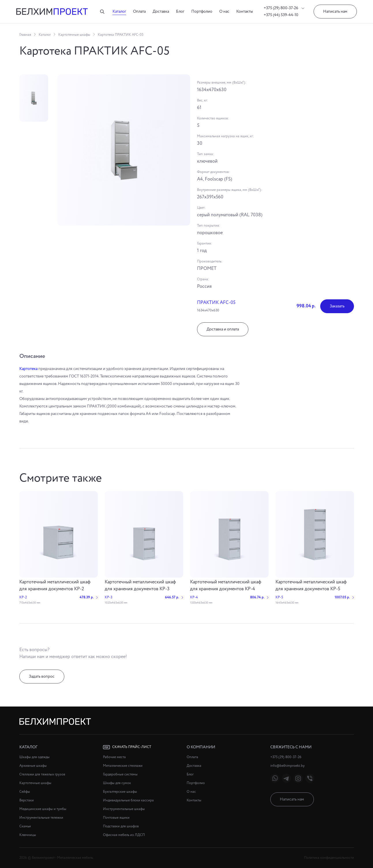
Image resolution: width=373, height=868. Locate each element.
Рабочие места (114, 757)
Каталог (119, 12)
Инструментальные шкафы (124, 809)
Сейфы (25, 792)
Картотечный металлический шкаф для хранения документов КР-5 (311, 586)
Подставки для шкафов (121, 826)
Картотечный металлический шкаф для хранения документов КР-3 (140, 586)
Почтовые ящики (116, 818)
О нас (224, 12)
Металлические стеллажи (123, 766)
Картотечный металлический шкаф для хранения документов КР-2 (55, 586)
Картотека (28, 369)
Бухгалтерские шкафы (120, 792)
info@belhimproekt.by (287, 766)
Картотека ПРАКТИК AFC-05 (121, 35)
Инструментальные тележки (41, 818)
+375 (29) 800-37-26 (284, 8)
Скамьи (25, 826)
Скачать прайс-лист (127, 747)
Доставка (161, 12)
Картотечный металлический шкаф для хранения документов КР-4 (226, 586)
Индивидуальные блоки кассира (128, 800)
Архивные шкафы (33, 766)
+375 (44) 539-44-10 (281, 15)
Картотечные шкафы (74, 35)
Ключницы (28, 835)
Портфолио (202, 12)
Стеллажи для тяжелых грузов (42, 774)
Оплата (139, 12)
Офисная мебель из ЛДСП (124, 835)
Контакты (245, 12)
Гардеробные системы (120, 774)
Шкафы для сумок (117, 783)
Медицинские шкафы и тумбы (43, 809)
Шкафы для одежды (34, 757)
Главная (25, 35)
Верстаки (27, 800)
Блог (180, 12)
